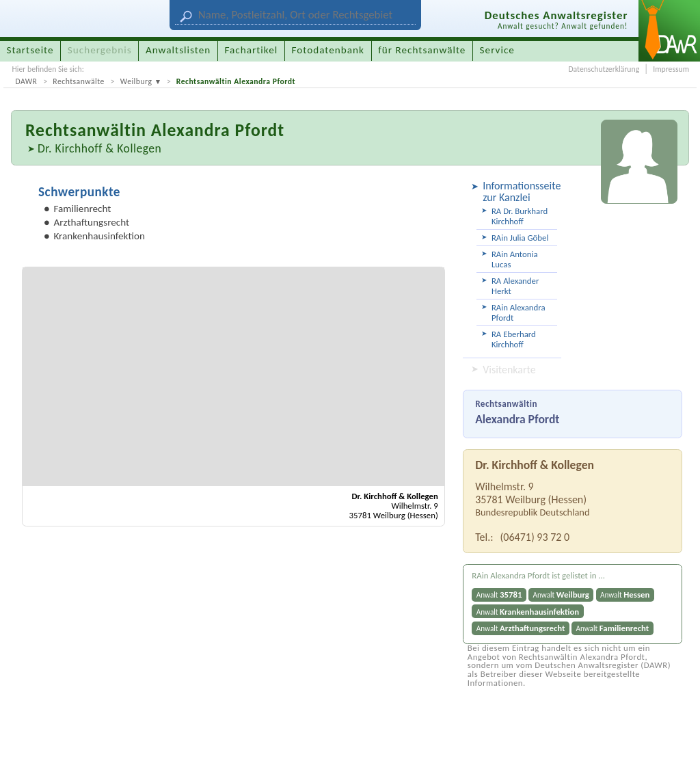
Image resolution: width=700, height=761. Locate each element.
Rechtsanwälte (79, 81)
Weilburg (136, 81)
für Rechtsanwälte (422, 50)
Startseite (30, 50)
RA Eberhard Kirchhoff (514, 339)
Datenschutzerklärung (604, 69)
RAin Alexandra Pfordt (519, 312)
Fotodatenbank (328, 50)
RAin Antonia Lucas (515, 259)
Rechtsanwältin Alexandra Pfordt (236, 81)
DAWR (26, 81)
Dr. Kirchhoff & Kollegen (99, 148)
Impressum (671, 69)
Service (497, 50)
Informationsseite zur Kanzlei (520, 191)
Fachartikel (251, 50)
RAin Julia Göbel (520, 238)
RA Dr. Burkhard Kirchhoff (520, 216)
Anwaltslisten (178, 50)
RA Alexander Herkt (515, 286)
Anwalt (499, 595)
